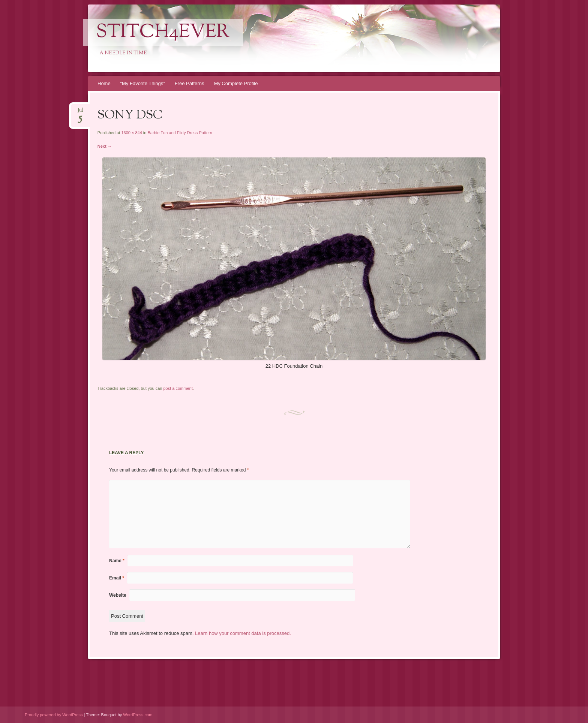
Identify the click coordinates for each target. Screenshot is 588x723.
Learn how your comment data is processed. (243, 633)
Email (117, 578)
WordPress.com (138, 715)
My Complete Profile (236, 83)
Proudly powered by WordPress (54, 715)
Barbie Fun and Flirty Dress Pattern (180, 133)
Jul (80, 113)
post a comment (178, 388)
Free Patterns (190, 83)
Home (104, 83)
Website (118, 595)
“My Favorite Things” (143, 83)
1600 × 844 (131, 133)
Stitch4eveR (163, 33)
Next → (105, 146)
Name (117, 561)
